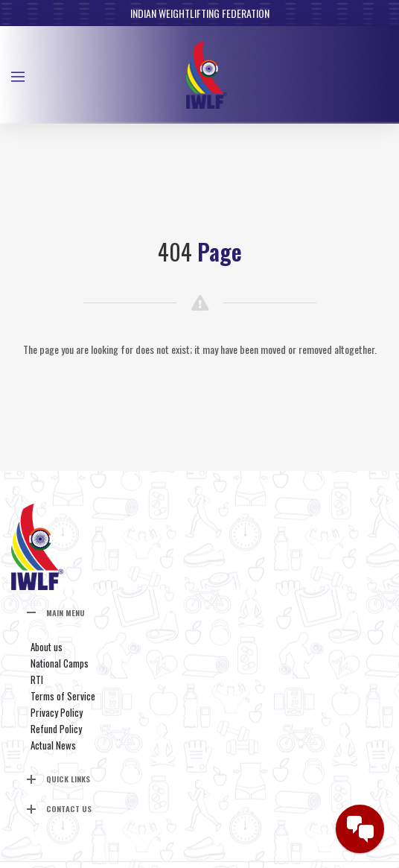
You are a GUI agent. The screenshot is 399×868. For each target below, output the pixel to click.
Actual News (53, 745)
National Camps (60, 663)
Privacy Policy (57, 712)
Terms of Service (63, 696)
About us (47, 647)
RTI (37, 679)
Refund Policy (56, 729)
